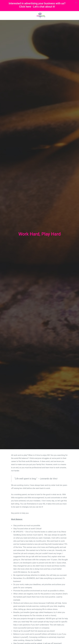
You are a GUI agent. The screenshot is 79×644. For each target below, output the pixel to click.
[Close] (76, 3)
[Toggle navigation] (13, 16)
